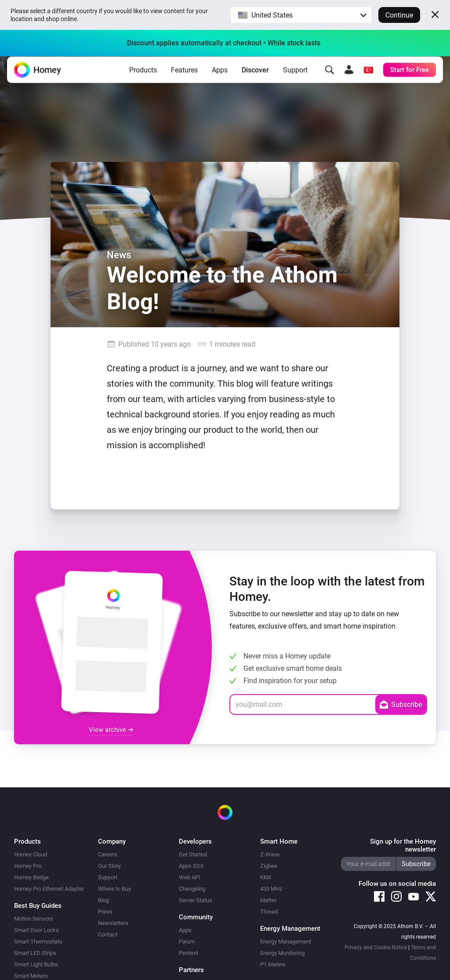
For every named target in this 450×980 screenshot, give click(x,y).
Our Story (109, 866)
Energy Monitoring (282, 953)
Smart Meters (31, 976)
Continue (399, 15)
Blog (103, 900)
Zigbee (269, 866)
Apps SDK (191, 866)
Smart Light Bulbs (36, 964)
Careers (108, 854)
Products (143, 77)
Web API (190, 877)
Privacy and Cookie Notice (376, 947)
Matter (268, 900)
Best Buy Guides (38, 906)
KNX (266, 877)
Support (295, 77)
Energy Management (286, 942)
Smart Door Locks (36, 930)
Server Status (196, 900)
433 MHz (271, 889)
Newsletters (113, 923)
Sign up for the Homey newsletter (403, 845)
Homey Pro (28, 866)
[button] (301, 15)
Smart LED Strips (35, 953)
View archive (111, 730)
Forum (187, 942)
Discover (255, 77)
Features (184, 77)
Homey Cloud (31, 854)
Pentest (189, 953)
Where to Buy (114, 889)
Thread (269, 912)
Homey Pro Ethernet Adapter (49, 889)
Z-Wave (270, 854)
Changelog (192, 889)
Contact (108, 934)
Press (105, 912)
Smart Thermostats (38, 942)
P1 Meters (273, 964)
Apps (220, 77)
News (119, 255)
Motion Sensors (34, 919)
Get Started (193, 854)
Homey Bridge (31, 877)
